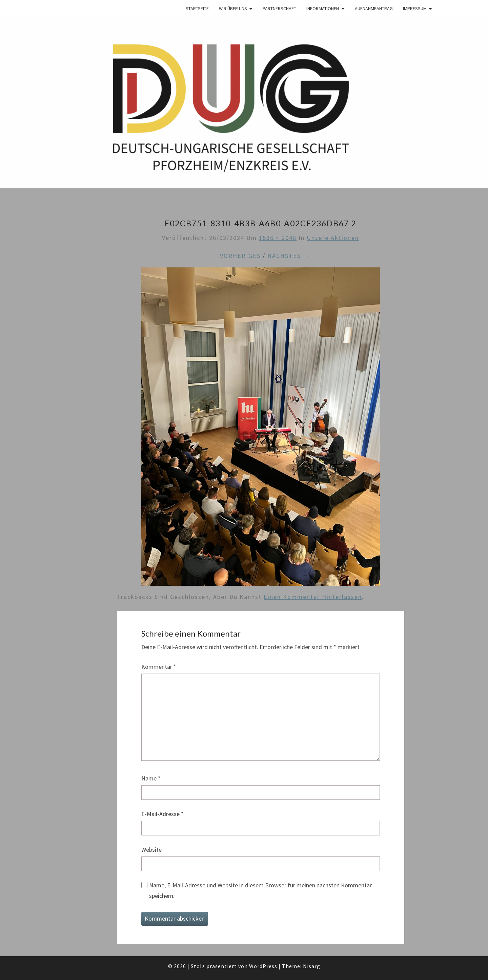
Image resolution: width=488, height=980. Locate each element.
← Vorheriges (236, 256)
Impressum (415, 8)
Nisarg (312, 966)
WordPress (263, 966)
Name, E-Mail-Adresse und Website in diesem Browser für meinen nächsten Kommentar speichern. (260, 890)
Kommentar (159, 667)
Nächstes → (289, 256)
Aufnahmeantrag (374, 8)
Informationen (323, 8)
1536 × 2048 (278, 238)
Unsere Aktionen (333, 238)
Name (151, 778)
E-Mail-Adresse (162, 814)
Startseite (197, 8)
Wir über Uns (233, 8)
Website (151, 850)
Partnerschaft (279, 8)
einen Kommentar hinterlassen (313, 597)
